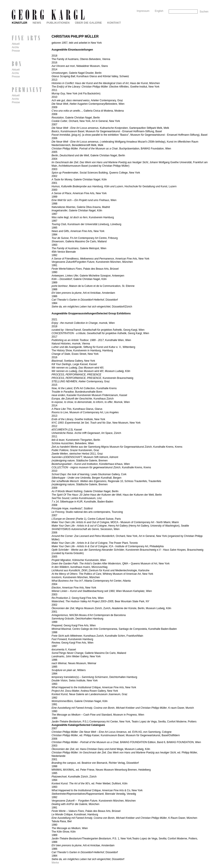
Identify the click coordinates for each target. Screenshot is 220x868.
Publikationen (58, 23)
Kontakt (114, 23)
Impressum (143, 11)
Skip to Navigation (200, 2)
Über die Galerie (88, 23)
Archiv (15, 47)
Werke (55, 863)
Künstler (20, 23)
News (37, 23)
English (159, 11)
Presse (16, 51)
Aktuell (16, 44)
